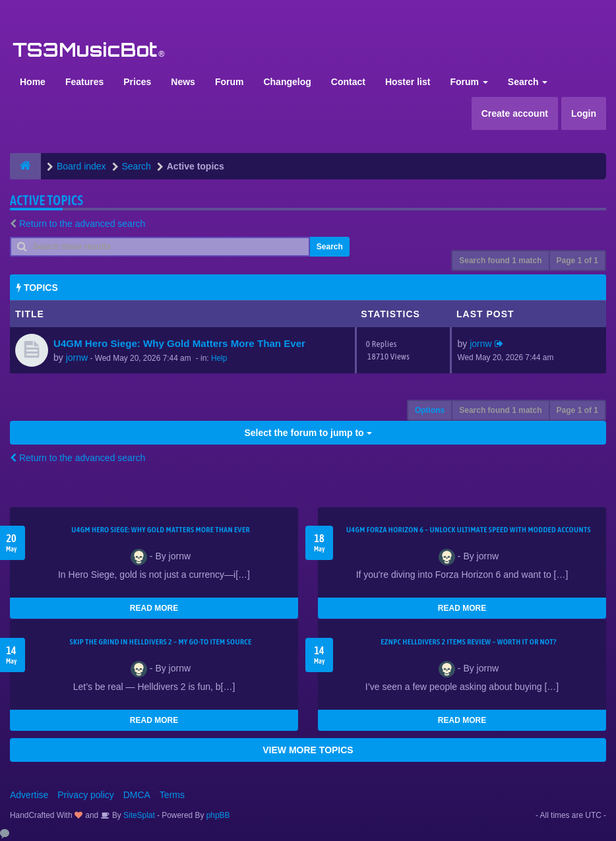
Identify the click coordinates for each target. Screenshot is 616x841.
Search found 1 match (500, 261)
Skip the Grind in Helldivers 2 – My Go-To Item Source (160, 642)
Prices (137, 82)
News (183, 82)
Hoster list (408, 82)
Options (430, 410)
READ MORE (154, 608)
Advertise (29, 795)
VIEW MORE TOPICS (308, 750)
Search (528, 82)
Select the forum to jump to (308, 433)
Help (219, 358)
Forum (230, 82)
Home (33, 82)
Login (584, 113)
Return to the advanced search (82, 224)
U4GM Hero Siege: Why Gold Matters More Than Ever (179, 343)
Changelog (287, 82)
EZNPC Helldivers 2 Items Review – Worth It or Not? (468, 642)
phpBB (218, 815)
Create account (515, 113)
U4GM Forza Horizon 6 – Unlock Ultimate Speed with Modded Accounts (469, 530)
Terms (172, 795)
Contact (348, 82)
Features (84, 82)
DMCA (137, 795)
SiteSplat (138, 815)
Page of (577, 261)
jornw (77, 358)
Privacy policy (86, 795)
